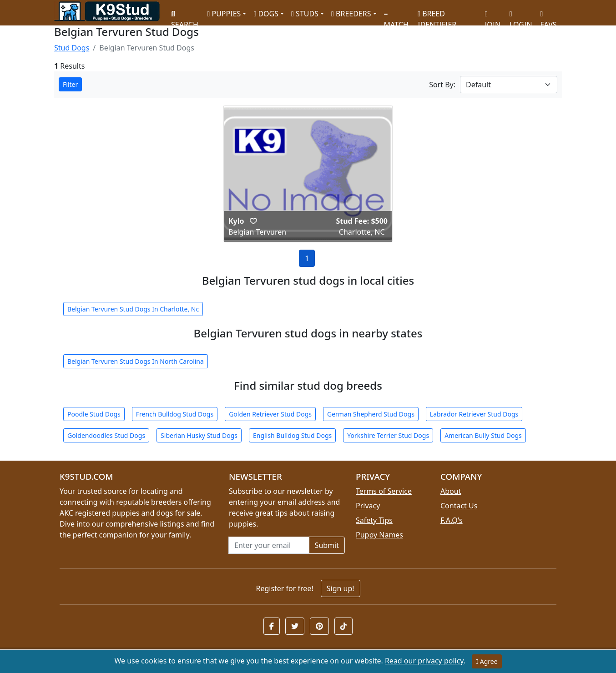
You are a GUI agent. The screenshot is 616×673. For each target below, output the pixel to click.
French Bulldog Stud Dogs (175, 414)
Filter (70, 84)
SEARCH (185, 16)
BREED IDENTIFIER (437, 15)
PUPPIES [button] (224, 14)
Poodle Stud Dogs (94, 414)
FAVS (549, 16)
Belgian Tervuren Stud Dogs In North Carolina (136, 361)
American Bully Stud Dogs (483, 435)
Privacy (368, 506)
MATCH (396, 16)
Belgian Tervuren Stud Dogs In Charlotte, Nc (133, 309)
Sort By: (442, 85)
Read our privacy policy (424, 661)
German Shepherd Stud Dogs (371, 414)
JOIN (493, 16)
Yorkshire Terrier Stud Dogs (388, 435)
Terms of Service (384, 491)
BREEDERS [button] (351, 14)
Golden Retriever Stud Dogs (270, 414)
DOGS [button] (266, 14)
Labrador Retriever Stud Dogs (474, 414)
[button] (253, 221)
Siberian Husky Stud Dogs (199, 435)
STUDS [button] (305, 14)
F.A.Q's (452, 520)
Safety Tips (374, 520)
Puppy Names (379, 535)
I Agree (487, 661)
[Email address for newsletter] (269, 545)
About (451, 491)
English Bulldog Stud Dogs (292, 435)
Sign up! (341, 588)
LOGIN (521, 16)
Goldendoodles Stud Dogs (106, 435)
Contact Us (459, 506)
